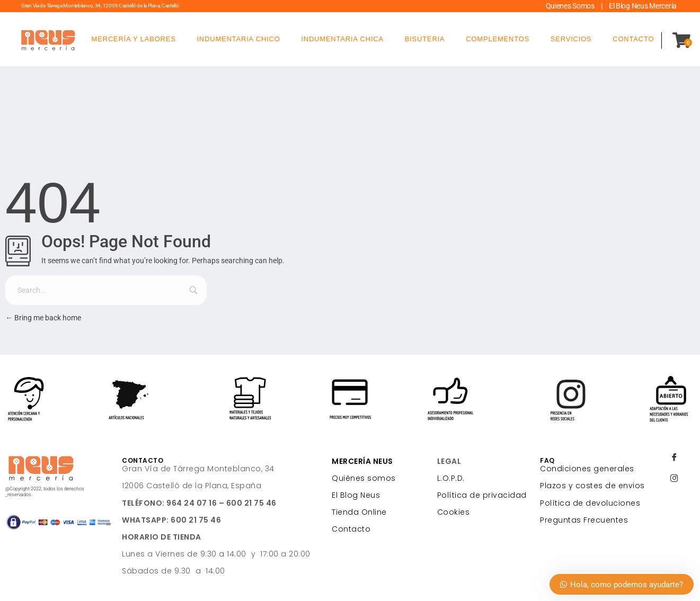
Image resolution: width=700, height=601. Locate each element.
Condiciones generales (587, 469)
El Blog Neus (356, 495)
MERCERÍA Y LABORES (134, 39)
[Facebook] (674, 458)
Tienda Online (359, 512)
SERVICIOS (571, 39)
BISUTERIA (425, 39)
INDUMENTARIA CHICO (238, 39)
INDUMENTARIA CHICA (342, 39)
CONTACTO (633, 39)
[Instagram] (674, 479)
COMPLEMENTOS (498, 39)
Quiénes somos (364, 478)
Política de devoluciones (590, 503)
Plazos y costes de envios (592, 486)
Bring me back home (43, 318)
